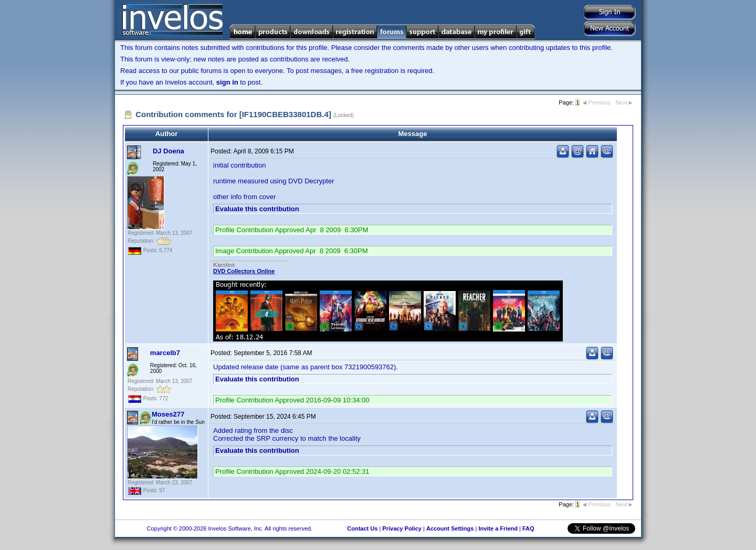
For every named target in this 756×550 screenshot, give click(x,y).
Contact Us (362, 528)
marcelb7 (165, 353)
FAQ (528, 528)
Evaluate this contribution (257, 209)
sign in (227, 82)
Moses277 (168, 414)
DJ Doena (169, 151)
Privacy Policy (402, 528)
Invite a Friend (498, 528)
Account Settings (450, 528)
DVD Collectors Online (244, 271)
